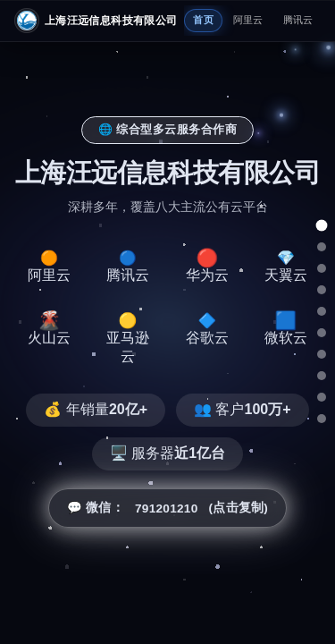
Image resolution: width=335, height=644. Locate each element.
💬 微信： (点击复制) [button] (167, 508)
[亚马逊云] (322, 354)
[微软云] (322, 397)
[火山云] (322, 333)
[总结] (322, 419)
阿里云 (248, 20)
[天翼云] (322, 311)
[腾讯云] (322, 268)
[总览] (322, 226)
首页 (203, 20)
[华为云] (322, 290)
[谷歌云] (322, 376)
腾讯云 (298, 20)
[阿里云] (322, 247)
